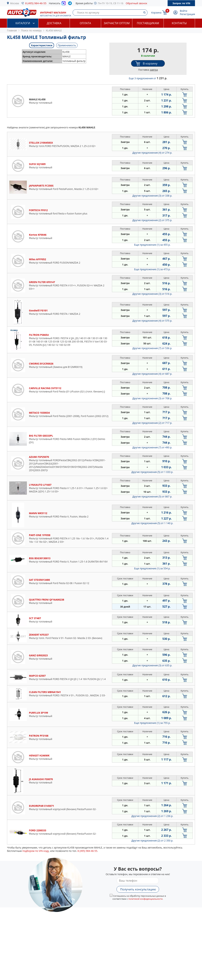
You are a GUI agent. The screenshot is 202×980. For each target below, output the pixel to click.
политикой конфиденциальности (145, 899)
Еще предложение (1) (152, 245)
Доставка (54, 23)
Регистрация (187, 14)
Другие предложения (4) (152, 153)
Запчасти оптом (117, 23)
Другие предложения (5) (152, 472)
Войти (184, 11)
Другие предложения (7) (152, 348)
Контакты (179, 23)
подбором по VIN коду (36, 851)
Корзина (156, 13)
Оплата (85, 23)
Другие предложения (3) (152, 196)
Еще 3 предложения (148, 78)
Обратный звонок (137, 3)
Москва (15, 3)
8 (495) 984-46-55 (36, 3)
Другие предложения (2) (152, 220)
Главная (12, 30)
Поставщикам (148, 23)
